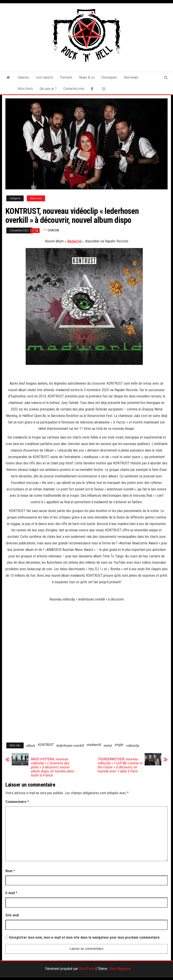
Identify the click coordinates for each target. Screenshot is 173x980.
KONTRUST (46, 745)
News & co (87, 77)
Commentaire (17, 802)
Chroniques (109, 77)
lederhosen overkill (70, 746)
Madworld (74, 241)
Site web (12, 915)
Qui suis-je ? (48, 89)
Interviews (131, 77)
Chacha (53, 230)
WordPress (87, 969)
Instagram (105, 89)
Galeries (23, 77)
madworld (94, 745)
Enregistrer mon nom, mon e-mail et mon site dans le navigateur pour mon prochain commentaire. (85, 937)
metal (108, 746)
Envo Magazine (120, 969)
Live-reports (44, 77)
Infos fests (25, 89)
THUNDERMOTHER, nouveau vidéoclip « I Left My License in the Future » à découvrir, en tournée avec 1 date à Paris (120, 765)
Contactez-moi (74, 89)
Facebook (93, 89)
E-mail (11, 893)
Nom (10, 871)
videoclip (132, 746)
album (30, 746)
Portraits (66, 77)
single (119, 745)
